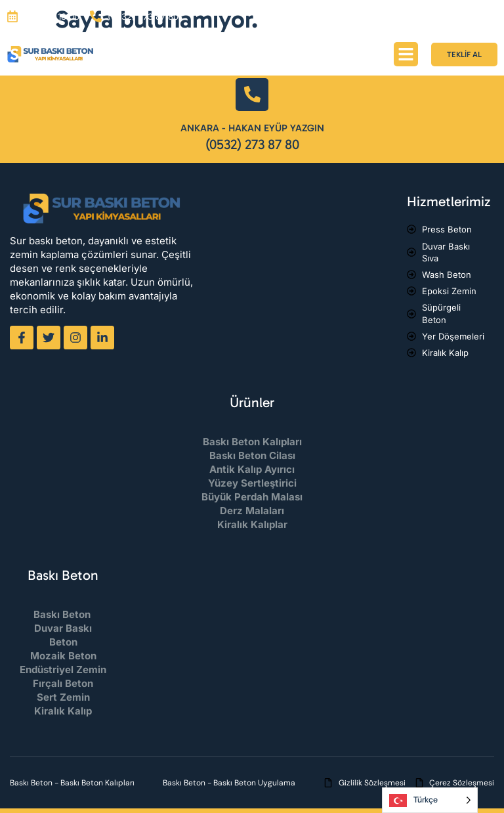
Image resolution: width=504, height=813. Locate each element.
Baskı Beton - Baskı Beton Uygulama (229, 783)
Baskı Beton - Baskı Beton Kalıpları (72, 783)
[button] (406, 55)
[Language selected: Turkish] (430, 800)
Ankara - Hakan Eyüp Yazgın (252, 128)
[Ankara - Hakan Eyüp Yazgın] (252, 95)
